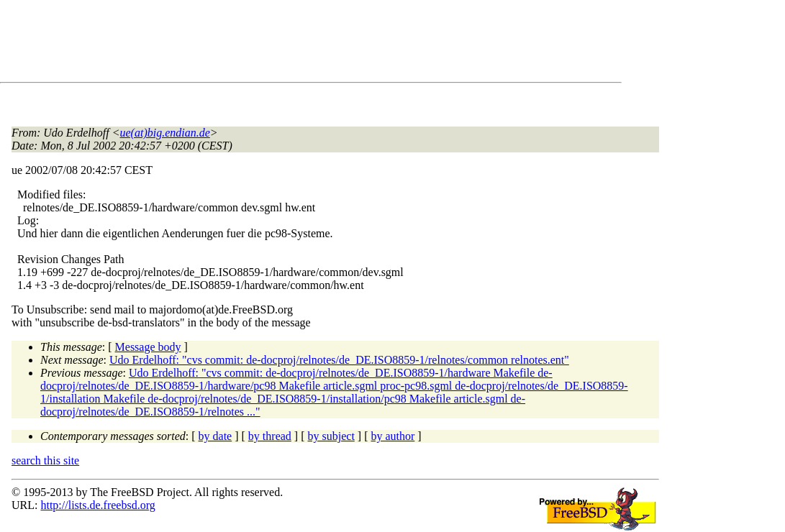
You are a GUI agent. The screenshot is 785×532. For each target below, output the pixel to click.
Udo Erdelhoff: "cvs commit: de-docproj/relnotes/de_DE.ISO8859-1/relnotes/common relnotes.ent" (339, 360)
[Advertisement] (273, 44)
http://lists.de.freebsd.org (97, 505)
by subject (331, 436)
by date (215, 436)
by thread (270, 436)
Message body (148, 347)
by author (392, 436)
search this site (45, 460)
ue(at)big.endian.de (165, 133)
